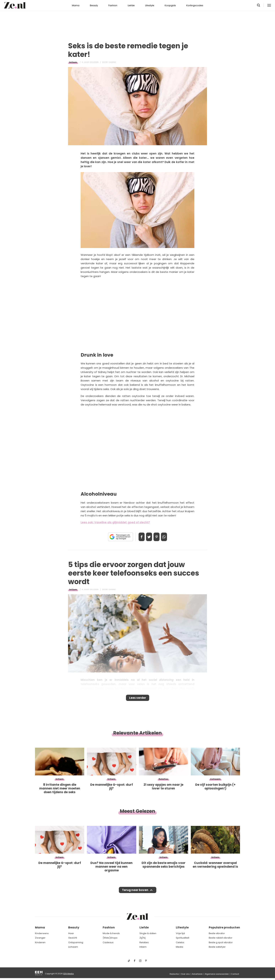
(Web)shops (110, 938)
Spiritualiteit (183, 938)
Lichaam (73, 947)
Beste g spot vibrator (221, 942)
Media (180, 947)
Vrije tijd (180, 933)
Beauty (94, 5)
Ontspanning (76, 942)
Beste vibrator (217, 933)
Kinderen (40, 942)
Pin (158, 537)
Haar (71, 933)
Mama (76, 5)
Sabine (112, 62)
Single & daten (148, 933)
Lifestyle (150, 5)
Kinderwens (42, 933)
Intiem (73, 62)
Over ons (185, 974)
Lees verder (138, 699)
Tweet (148, 537)
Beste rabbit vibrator (221, 938)
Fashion (113, 5)
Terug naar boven (135, 893)
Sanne (112, 590)
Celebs (180, 942)
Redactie (174, 974)
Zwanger (40, 938)
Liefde (131, 5)
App (168, 537)
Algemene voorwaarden (217, 974)
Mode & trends (111, 933)
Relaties (144, 942)
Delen (138, 537)
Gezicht (73, 938)
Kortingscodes (195, 5)
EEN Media (68, 974)
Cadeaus (108, 942)
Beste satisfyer (217, 947)
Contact (235, 974)
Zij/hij (142, 938)
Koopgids (170, 5)
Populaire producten (224, 928)
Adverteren (197, 974)
